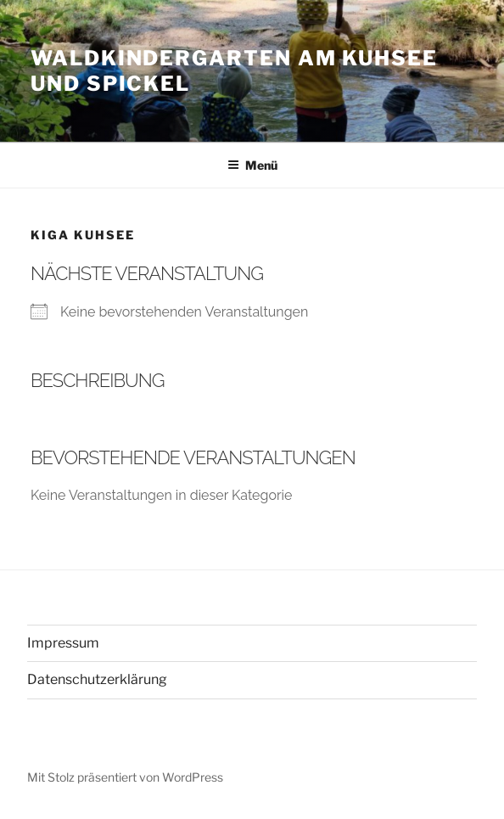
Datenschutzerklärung (97, 679)
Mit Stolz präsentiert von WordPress (125, 777)
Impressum (63, 643)
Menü (252, 165)
